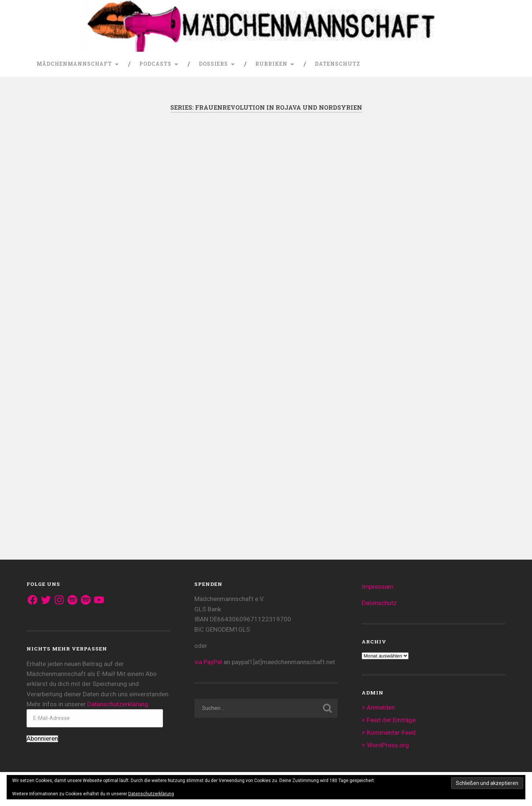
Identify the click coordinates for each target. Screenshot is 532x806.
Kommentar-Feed (391, 732)
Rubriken (271, 64)
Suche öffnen (498, 64)
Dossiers (213, 64)
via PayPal (208, 662)
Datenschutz (337, 64)
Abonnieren (42, 739)
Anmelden (381, 707)
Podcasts (155, 64)
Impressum (378, 587)
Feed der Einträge (391, 720)
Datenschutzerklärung (118, 704)
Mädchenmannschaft (74, 64)
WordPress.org (388, 745)
